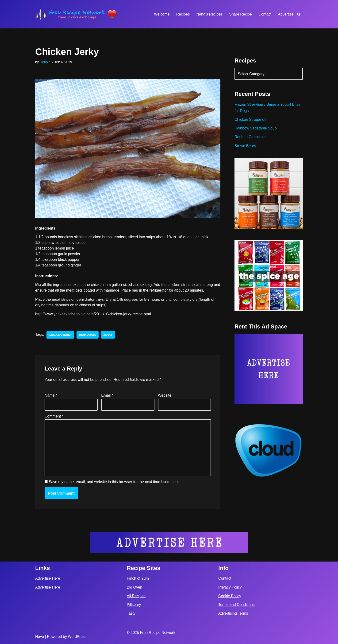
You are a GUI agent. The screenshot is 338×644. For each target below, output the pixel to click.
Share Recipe (240, 14)
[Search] (299, 14)
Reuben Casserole (250, 137)
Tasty (131, 613)
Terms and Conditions (236, 605)
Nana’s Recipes (209, 14)
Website (165, 395)
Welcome (162, 14)
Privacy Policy (230, 587)
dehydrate (88, 335)
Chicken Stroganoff (250, 119)
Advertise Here (48, 578)
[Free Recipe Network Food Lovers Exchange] (76, 14)
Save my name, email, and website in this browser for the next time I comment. (114, 482)
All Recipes (136, 596)
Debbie (45, 62)
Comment (54, 416)
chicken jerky (60, 335)
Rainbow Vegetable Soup (256, 128)
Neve (40, 637)
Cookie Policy (230, 596)
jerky (108, 335)
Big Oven (134, 587)
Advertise (286, 14)
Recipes (183, 14)
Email (107, 395)
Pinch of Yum (138, 578)
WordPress (77, 637)
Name (51, 395)
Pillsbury (134, 605)
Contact (265, 14)
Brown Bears (245, 146)
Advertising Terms (233, 613)
